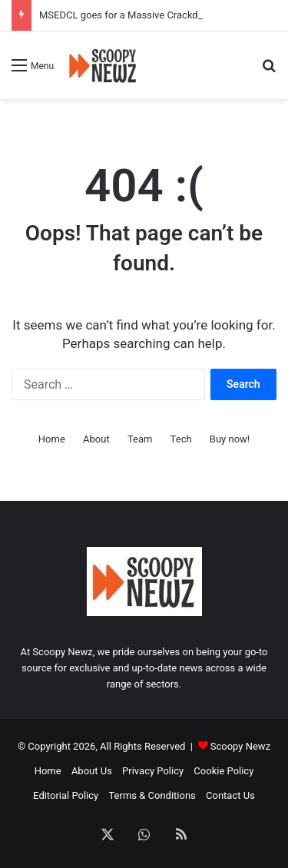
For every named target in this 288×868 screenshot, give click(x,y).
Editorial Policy (66, 795)
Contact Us (230, 795)
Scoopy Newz (240, 746)
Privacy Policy (153, 771)
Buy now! (230, 439)
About (96, 439)
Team (140, 439)
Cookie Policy (223, 771)
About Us (92, 771)
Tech (181, 439)
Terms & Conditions (152, 795)
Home (52, 439)
